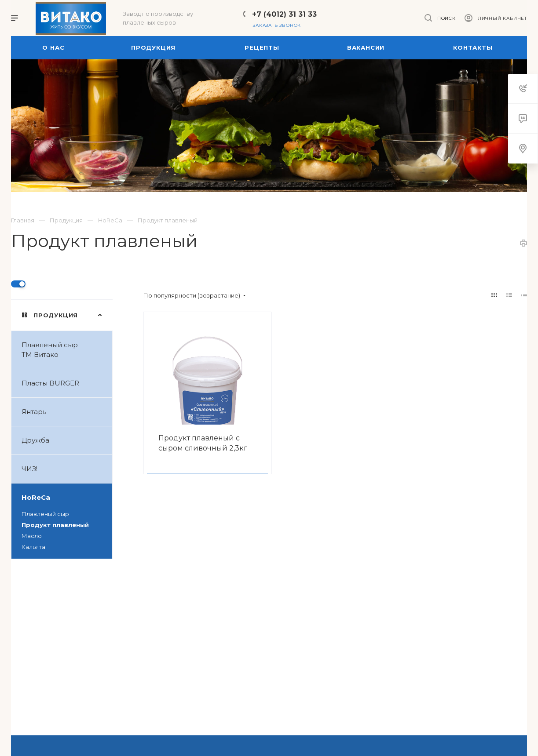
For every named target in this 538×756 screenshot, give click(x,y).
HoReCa (67, 498)
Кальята (33, 547)
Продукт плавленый (55, 525)
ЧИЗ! (67, 469)
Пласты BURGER (67, 383)
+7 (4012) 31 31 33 (284, 14)
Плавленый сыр (45, 514)
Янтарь (67, 412)
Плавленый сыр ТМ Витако (67, 350)
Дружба (67, 440)
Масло (32, 536)
